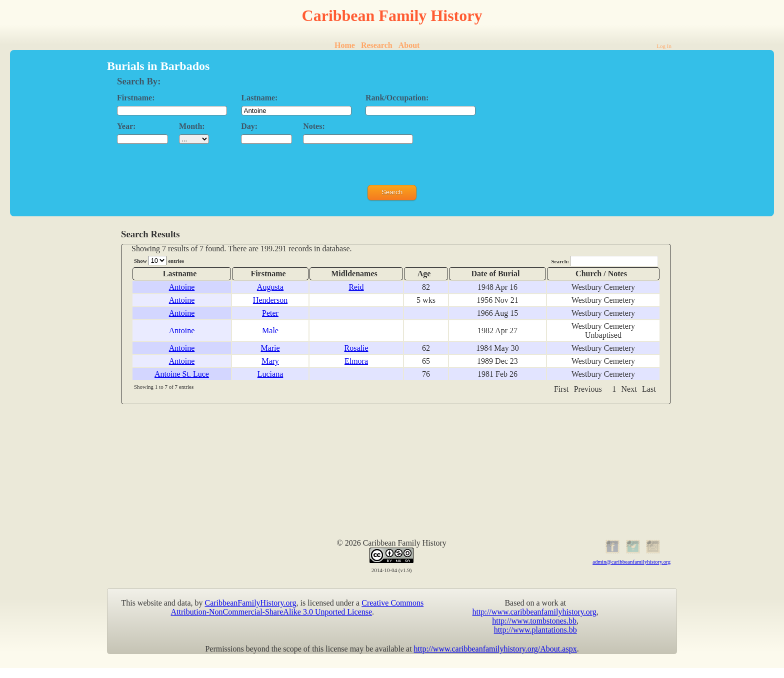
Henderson (270, 300)
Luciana (270, 374)
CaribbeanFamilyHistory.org (251, 603)
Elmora (356, 361)
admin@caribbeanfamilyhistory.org (631, 562)
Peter (270, 313)
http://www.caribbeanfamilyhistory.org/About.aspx (495, 649)
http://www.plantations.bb (535, 630)
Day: (249, 126)
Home (345, 45)
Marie (270, 348)
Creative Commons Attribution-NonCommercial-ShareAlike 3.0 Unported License (297, 607)
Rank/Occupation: (397, 98)
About (409, 45)
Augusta (270, 287)
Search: (604, 261)
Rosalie (356, 348)
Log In (664, 46)
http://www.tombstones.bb (534, 621)
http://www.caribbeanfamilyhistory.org (534, 612)
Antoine (182, 287)
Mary (270, 361)
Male (270, 331)
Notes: (314, 126)
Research (377, 45)
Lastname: (260, 98)
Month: (192, 126)
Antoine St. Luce (182, 374)
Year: (126, 126)
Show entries (159, 261)
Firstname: (136, 98)
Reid (356, 287)
